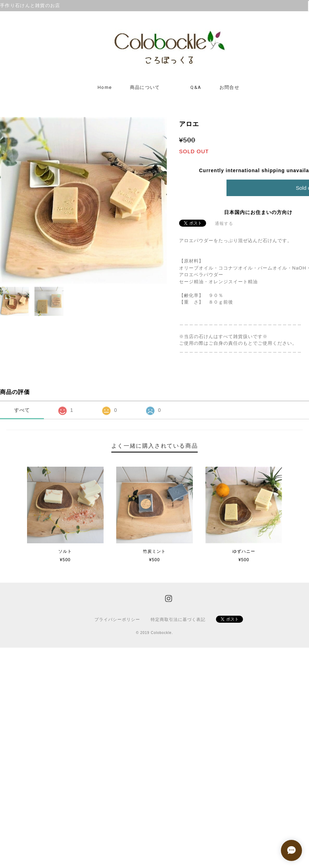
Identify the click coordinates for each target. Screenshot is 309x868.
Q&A (196, 87)
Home (105, 87)
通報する (224, 224)
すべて (22, 410)
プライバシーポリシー (117, 620)
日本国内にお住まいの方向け (258, 212)
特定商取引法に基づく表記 (178, 620)
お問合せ (229, 87)
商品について (145, 87)
